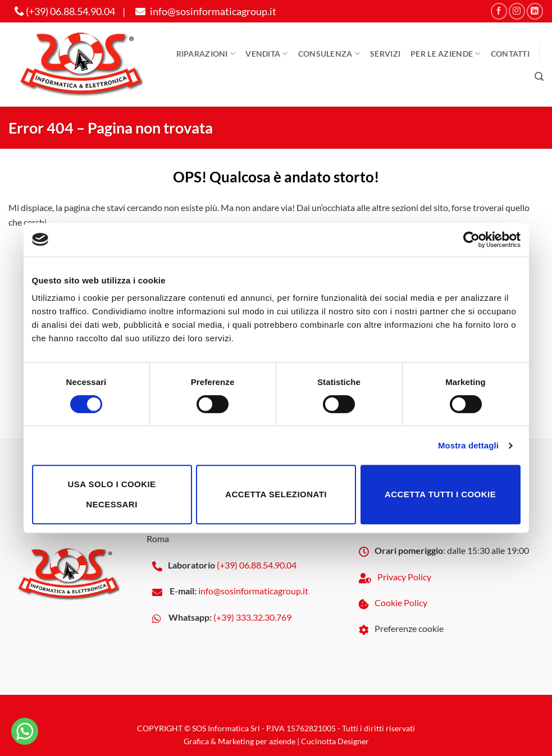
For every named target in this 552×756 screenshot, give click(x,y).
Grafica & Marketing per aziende (239, 741)
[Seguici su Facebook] (499, 11)
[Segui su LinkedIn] (535, 11)
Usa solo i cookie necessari (111, 494)
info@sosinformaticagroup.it (204, 11)
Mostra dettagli (468, 445)
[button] (539, 77)
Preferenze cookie (409, 628)
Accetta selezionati (276, 494)
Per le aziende (446, 54)
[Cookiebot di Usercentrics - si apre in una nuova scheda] (471, 240)
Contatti (510, 54)
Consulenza (329, 54)
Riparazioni (206, 54)
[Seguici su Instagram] (517, 11)
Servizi (385, 54)
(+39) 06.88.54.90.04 (65, 11)
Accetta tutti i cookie (440, 494)
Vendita (267, 54)
